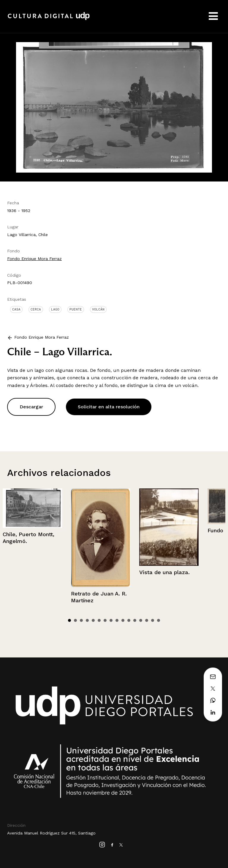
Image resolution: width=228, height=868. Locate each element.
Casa (16, 309)
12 (135, 620)
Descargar (31, 407)
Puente (76, 309)
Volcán (98, 309)
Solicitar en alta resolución (109, 407)
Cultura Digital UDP (49, 19)
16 (159, 620)
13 (141, 620)
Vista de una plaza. (164, 572)
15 (153, 620)
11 (129, 620)
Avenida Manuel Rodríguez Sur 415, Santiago (51, 833)
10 (123, 620)
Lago (55, 309)
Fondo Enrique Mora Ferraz (34, 259)
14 (147, 620)
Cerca (36, 309)
